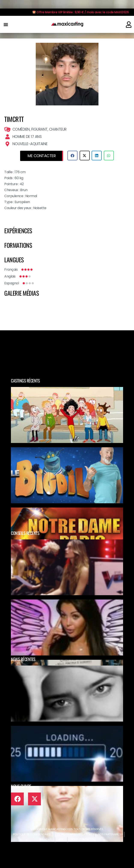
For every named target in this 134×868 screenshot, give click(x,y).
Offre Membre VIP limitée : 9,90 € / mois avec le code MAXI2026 (81, 12)
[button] (6, 24)
